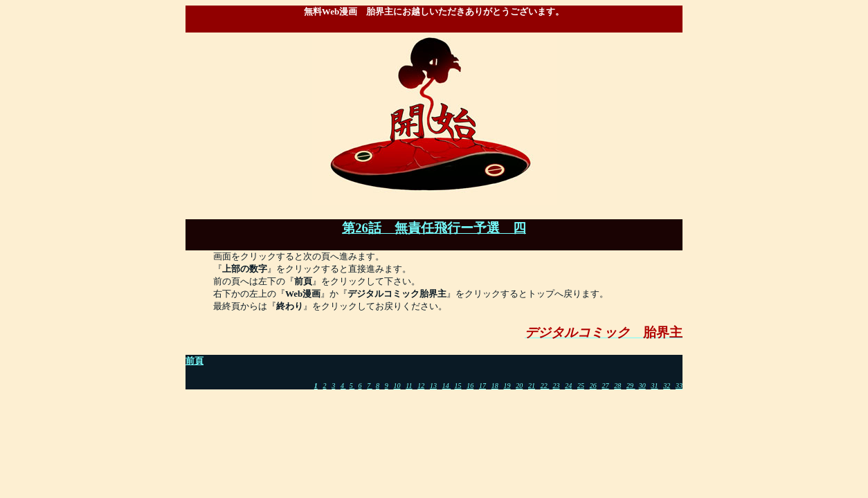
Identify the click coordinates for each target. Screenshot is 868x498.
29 (631, 386)
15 (458, 386)
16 (470, 386)
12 (421, 386)
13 (433, 386)
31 (655, 386)
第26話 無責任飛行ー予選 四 (434, 228)
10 (397, 386)
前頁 (195, 361)
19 (507, 386)
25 (581, 386)
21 (532, 386)
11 (409, 386)
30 (642, 386)
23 (557, 386)
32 (667, 386)
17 (482, 386)
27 (606, 386)
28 (617, 386)
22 (545, 386)
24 (568, 386)
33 (679, 386)
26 (593, 386)
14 (447, 386)
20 (519, 386)
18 (495, 386)
